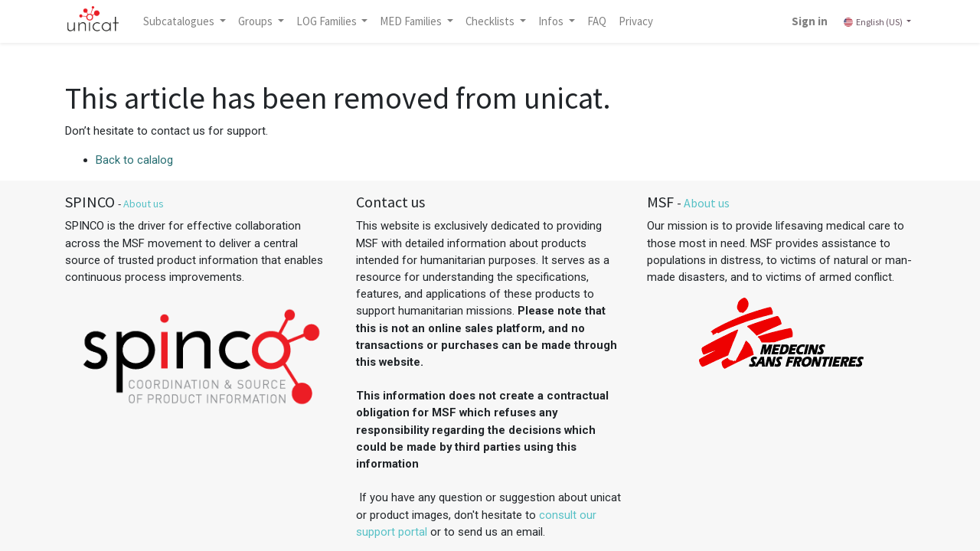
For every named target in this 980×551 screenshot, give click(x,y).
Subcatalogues (180, 21)
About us (144, 204)
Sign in (810, 21)
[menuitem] (597, 21)
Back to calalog (134, 160)
